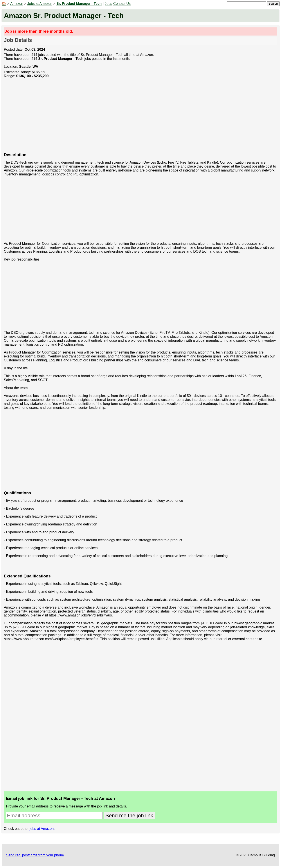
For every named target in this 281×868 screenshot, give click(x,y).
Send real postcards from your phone (35, 855)
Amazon (17, 4)
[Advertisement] (136, 118)
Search (273, 4)
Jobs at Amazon (40, 4)
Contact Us (122, 4)
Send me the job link (129, 815)
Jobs (108, 4)
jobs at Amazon (42, 829)
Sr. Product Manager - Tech (79, 4)
